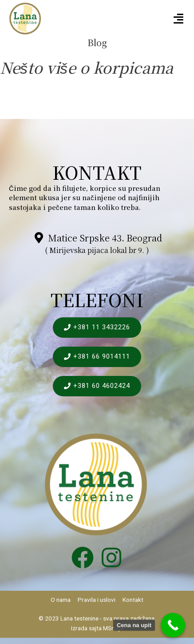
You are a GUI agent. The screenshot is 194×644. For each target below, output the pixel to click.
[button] (179, 19)
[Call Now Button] (173, 625)
